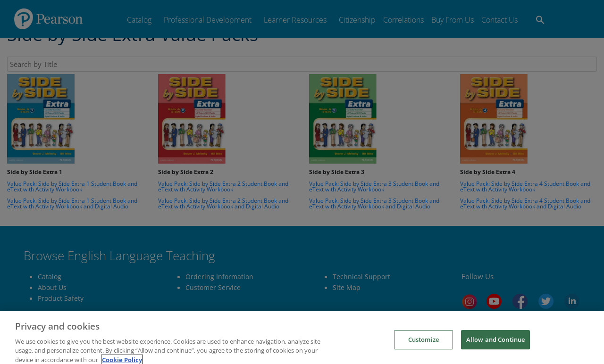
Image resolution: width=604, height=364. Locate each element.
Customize (424, 353)
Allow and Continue (495, 353)
